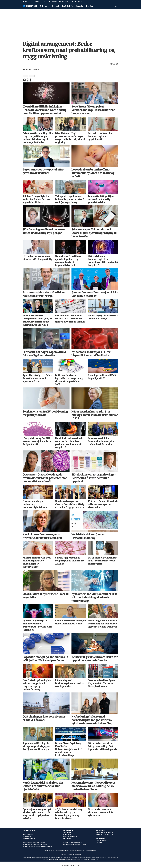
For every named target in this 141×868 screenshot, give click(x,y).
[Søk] (116, 6)
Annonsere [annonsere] (67, 832)
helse (26, 76)
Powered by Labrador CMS (70, 865)
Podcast (56, 6)
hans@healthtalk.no (29, 838)
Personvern (67, 838)
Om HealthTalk (68, 830)
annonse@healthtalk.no (40, 844)
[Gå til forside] (30, 6)
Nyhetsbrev (45, 6)
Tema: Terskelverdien (84, 6)
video (32, 76)
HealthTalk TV (67, 6)
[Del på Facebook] (111, 63)
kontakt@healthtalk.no (45, 846)
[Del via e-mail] (117, 63)
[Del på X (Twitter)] (114, 63)
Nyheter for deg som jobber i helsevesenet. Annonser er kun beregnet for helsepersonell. (52, 1)
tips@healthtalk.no (40, 842)
